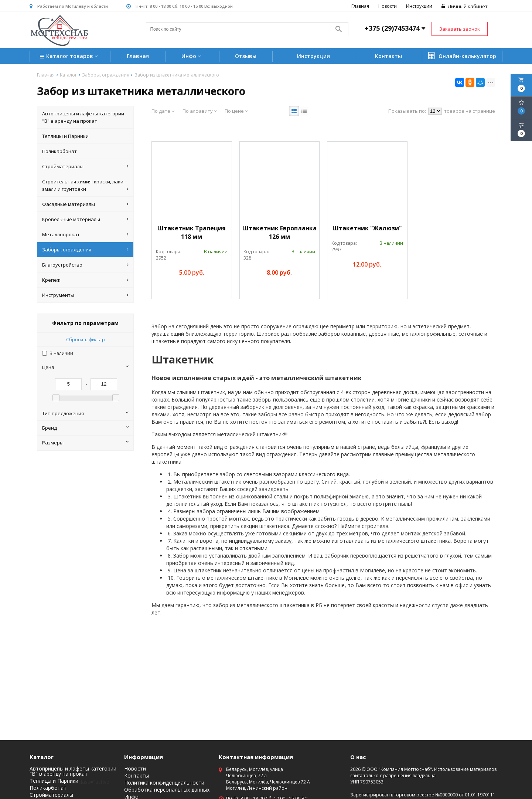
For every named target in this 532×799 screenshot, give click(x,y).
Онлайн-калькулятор (462, 56)
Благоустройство (85, 265)
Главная (360, 6)
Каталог (42, 757)
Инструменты (85, 295)
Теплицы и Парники (65, 136)
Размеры (85, 443)
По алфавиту (200, 111)
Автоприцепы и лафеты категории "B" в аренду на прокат (83, 117)
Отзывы (246, 56)
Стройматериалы (85, 166)
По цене (236, 111)
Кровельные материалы (85, 219)
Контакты (388, 56)
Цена (85, 367)
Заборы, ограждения (85, 250)
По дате (163, 111)
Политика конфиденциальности (164, 783)
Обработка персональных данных (167, 790)
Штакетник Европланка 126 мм (279, 232)
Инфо (192, 56)
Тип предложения (85, 413)
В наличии (61, 353)
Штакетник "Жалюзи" (367, 228)
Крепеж (85, 280)
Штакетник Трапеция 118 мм (192, 232)
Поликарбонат (59, 151)
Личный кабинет (465, 6)
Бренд (85, 428)
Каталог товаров (70, 57)
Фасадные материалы (85, 204)
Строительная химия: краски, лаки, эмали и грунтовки (85, 185)
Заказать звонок (460, 29)
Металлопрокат (85, 234)
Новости (388, 6)
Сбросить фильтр (86, 340)
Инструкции (419, 6)
